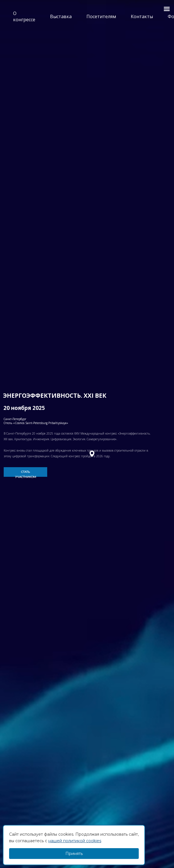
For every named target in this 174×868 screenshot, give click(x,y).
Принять (74, 854)
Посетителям (101, 16)
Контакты (142, 16)
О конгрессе (24, 16)
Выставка (61, 16)
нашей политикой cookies (75, 841)
